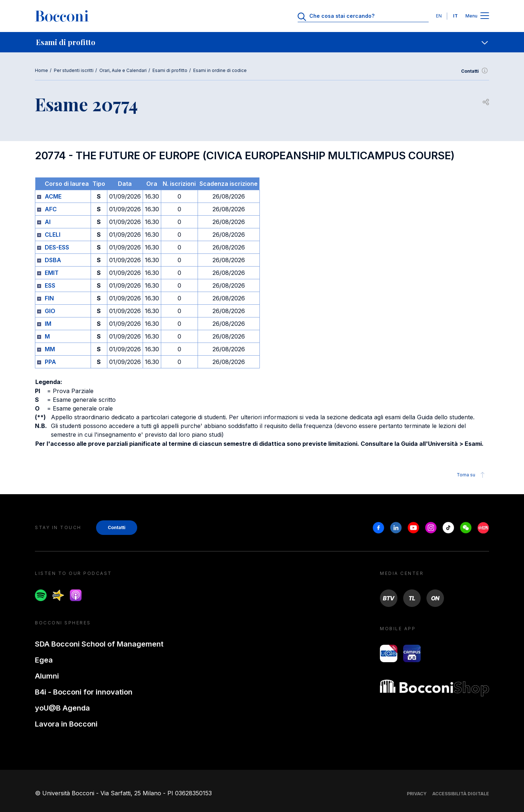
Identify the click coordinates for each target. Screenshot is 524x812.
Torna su (472, 475)
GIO (50, 311)
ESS (50, 285)
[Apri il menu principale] (485, 16)
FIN (49, 298)
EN (439, 16)
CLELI (53, 235)
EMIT (52, 273)
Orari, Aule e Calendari (123, 70)
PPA (50, 362)
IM (48, 324)
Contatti (475, 71)
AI (48, 222)
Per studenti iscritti (74, 70)
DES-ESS (57, 247)
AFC (51, 209)
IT (455, 16)
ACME (53, 196)
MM (50, 349)
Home (41, 70)
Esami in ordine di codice (220, 70)
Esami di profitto (170, 70)
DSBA (53, 260)
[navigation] (262, 42)
